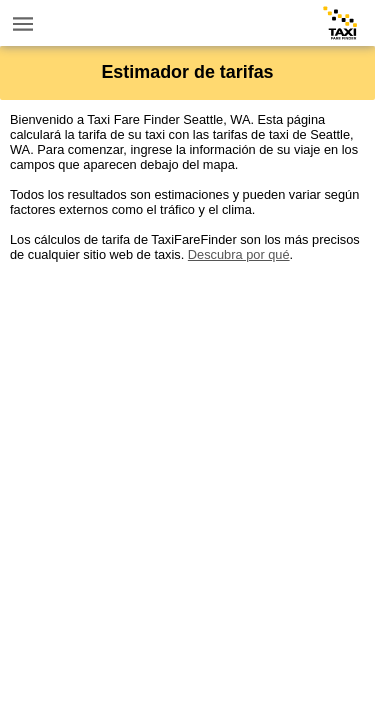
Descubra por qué (239, 254)
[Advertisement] (187, 449)
